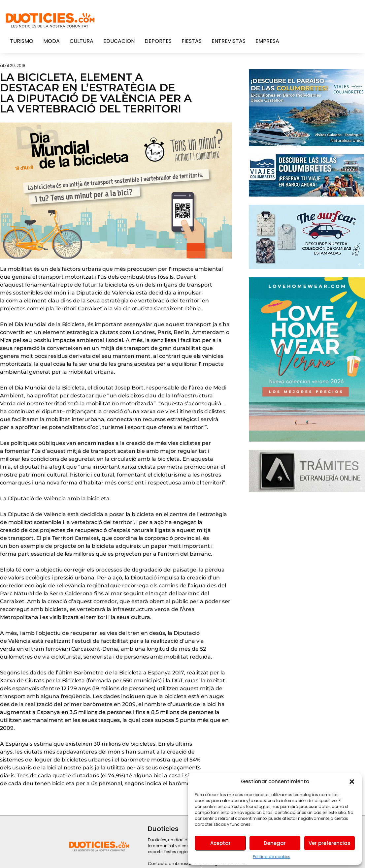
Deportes (158, 41)
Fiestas (192, 41)
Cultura (82, 41)
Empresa (267, 41)
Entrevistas (229, 41)
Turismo (22, 41)
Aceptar (220, 843)
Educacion (119, 41)
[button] (352, 782)
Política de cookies (272, 857)
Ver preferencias (330, 843)
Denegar (275, 843)
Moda (51, 41)
